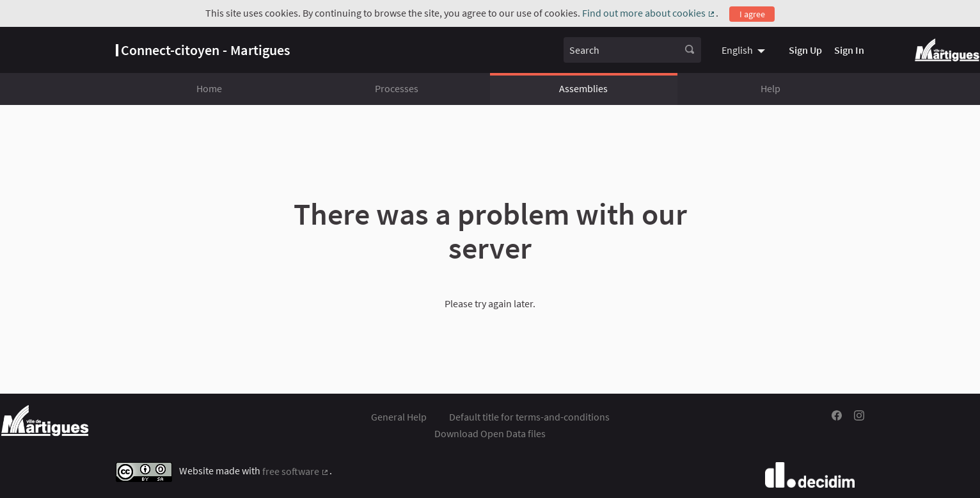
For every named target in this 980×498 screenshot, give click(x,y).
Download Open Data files (490, 433)
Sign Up (805, 50)
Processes (397, 88)
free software (296, 471)
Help (771, 88)
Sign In (849, 50)
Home (209, 88)
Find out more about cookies (649, 13)
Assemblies (583, 88)
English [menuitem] (737, 50)
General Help (399, 417)
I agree (752, 14)
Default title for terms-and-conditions (529, 417)
